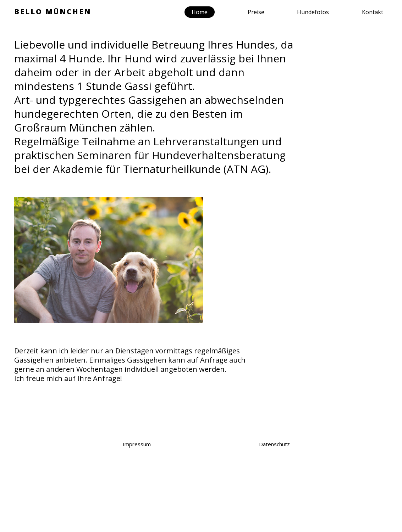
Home (200, 12)
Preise (256, 12)
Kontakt (373, 12)
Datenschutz (274, 444)
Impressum (137, 444)
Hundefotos (313, 12)
